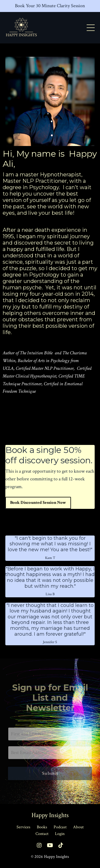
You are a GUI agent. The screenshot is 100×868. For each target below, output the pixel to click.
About (78, 827)
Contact (42, 834)
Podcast (60, 827)
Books (42, 827)
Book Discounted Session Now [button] (38, 503)
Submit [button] (50, 773)
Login (60, 834)
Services (23, 827)
